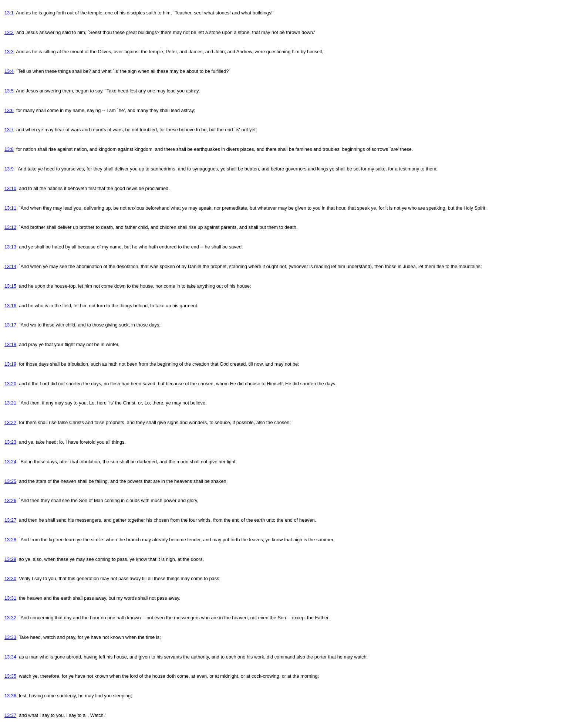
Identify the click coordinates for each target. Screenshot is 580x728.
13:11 (10, 208)
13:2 (9, 32)
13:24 (10, 462)
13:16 (10, 306)
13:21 (10, 403)
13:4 (9, 71)
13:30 (10, 578)
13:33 (10, 637)
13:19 (10, 364)
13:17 (10, 325)
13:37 (10, 715)
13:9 (9, 169)
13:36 (10, 696)
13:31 (10, 598)
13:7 (9, 130)
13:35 (10, 676)
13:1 (9, 13)
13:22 (10, 422)
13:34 (10, 657)
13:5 (9, 91)
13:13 (10, 247)
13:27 (10, 520)
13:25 (10, 481)
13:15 (10, 286)
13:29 (10, 559)
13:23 (10, 442)
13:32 (10, 618)
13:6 (9, 110)
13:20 (10, 384)
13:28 (10, 540)
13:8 (9, 149)
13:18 (10, 344)
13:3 (9, 52)
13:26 (10, 500)
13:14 (10, 266)
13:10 (10, 188)
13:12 (10, 227)
